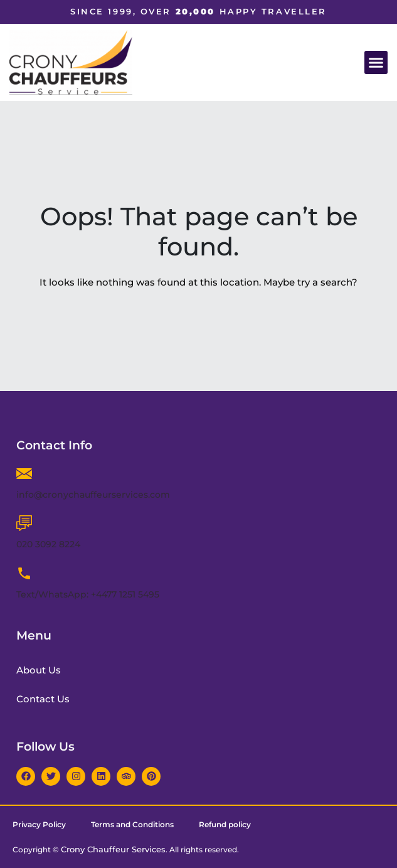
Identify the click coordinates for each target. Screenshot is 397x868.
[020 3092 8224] (24, 523)
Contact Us (43, 699)
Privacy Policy (39, 824)
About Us (39, 670)
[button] (376, 63)
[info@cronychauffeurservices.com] (24, 474)
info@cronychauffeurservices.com (93, 495)
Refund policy (225, 824)
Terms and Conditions (132, 824)
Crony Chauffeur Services (113, 849)
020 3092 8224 (48, 544)
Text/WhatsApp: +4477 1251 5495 (88, 594)
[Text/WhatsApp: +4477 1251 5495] (24, 573)
